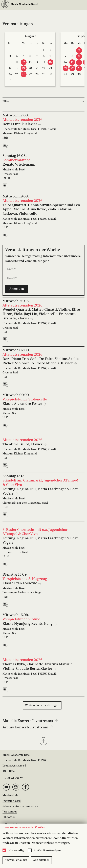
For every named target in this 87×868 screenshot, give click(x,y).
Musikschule (10, 796)
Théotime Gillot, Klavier (23, 444)
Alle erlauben (41, 860)
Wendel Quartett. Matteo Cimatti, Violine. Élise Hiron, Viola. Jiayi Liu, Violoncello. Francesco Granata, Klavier (41, 314)
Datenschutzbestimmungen (50, 843)
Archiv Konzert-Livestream (28, 727)
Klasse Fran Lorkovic (20, 583)
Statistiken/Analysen (48, 851)
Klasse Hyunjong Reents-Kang (28, 624)
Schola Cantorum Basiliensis (20, 806)
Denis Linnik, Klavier (20, 124)
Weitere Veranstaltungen (42, 705)
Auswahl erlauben (16, 860)
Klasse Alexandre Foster (23, 404)
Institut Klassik (12, 801)
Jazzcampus (10, 812)
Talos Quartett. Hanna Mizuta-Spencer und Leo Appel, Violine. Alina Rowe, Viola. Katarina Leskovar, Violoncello (41, 210)
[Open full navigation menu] (81, 5)
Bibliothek (9, 817)
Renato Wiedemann (19, 165)
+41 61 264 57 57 (13, 779)
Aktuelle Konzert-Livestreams (30, 721)
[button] (43, 742)
